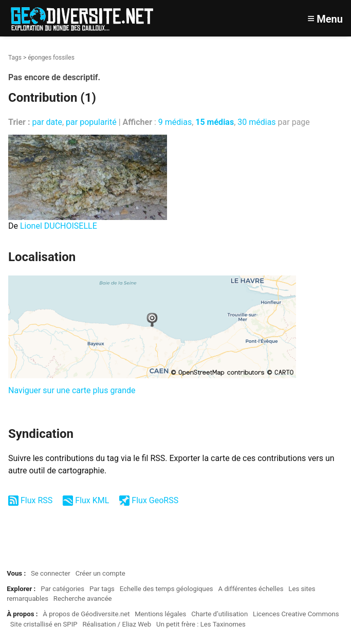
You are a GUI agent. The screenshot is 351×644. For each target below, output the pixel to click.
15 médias (215, 122)
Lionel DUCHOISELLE (59, 226)
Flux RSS (36, 500)
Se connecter (51, 573)
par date (47, 122)
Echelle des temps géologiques (167, 589)
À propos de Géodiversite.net (86, 614)
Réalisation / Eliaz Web (117, 624)
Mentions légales (160, 614)
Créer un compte (100, 573)
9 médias (175, 122)
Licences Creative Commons (296, 614)
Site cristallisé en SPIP (44, 624)
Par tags (102, 589)
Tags (15, 58)
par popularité (91, 122)
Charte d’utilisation (219, 614)
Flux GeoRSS (155, 500)
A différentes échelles (251, 589)
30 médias (256, 122)
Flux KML (92, 500)
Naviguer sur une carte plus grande (72, 390)
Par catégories (62, 589)
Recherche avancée (83, 599)
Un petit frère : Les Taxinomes (201, 624)
